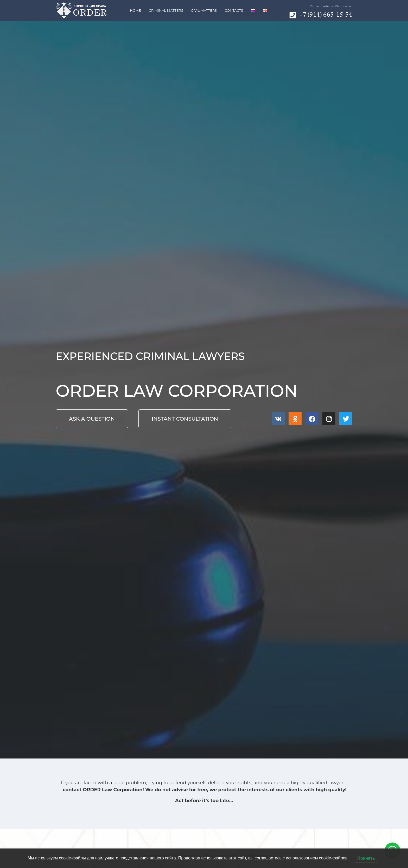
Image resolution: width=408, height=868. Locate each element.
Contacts (234, 10)
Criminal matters (166, 10)
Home (135, 10)
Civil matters (204, 10)
